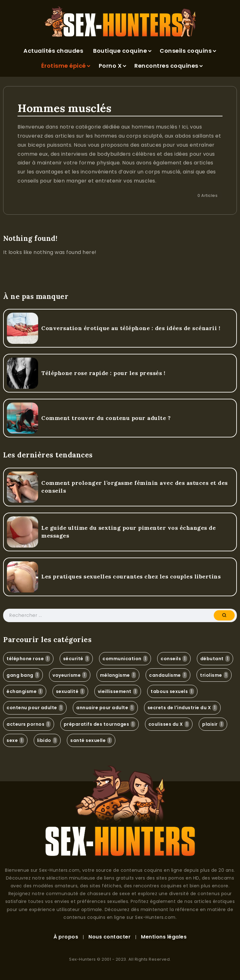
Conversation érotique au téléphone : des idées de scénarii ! (131, 328)
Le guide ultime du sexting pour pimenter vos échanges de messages (128, 532)
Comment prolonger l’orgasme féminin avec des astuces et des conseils (135, 487)
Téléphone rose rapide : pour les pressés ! (103, 373)
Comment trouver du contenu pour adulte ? (106, 418)
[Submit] (224, 615)
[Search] (120, 615)
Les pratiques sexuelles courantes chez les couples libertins (131, 576)
